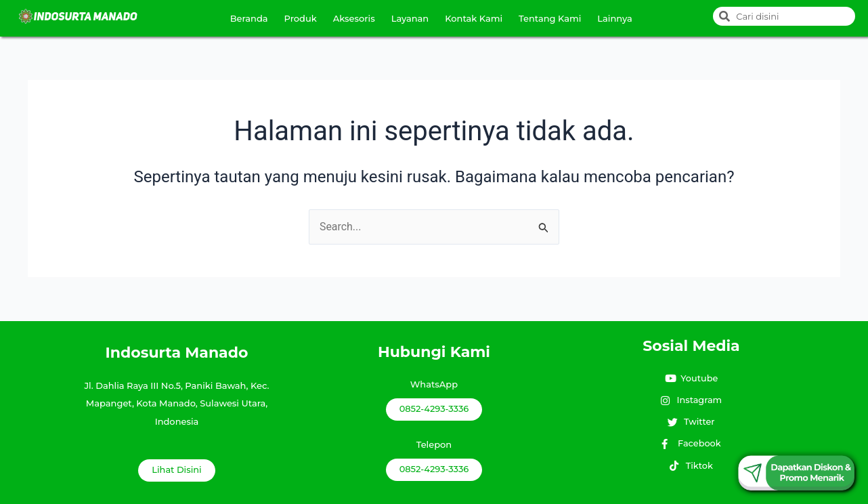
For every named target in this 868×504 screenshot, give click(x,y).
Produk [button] (301, 18)
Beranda (249, 18)
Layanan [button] (410, 18)
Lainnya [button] (614, 18)
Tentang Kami (550, 18)
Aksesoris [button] (354, 18)
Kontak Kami (474, 18)
